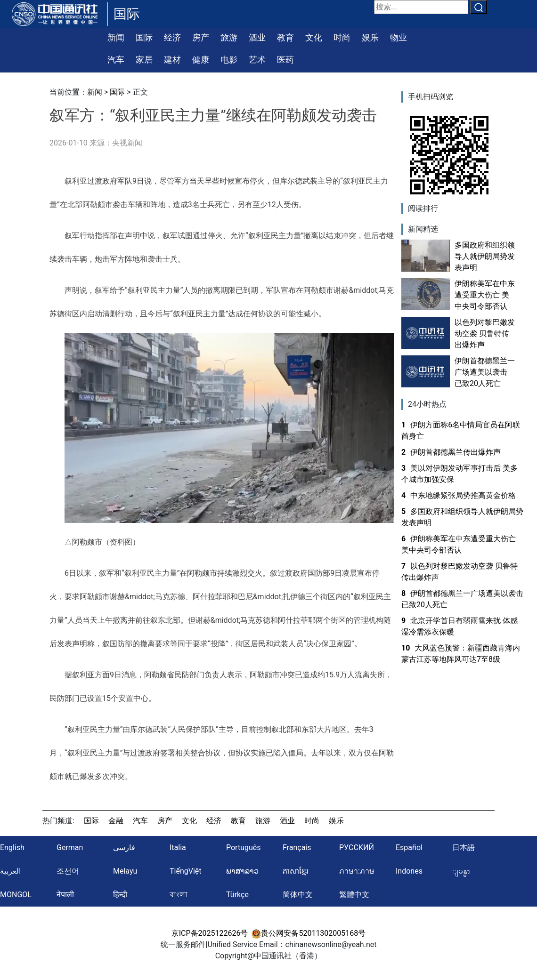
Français (297, 847)
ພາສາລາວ (242, 871)
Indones (409, 871)
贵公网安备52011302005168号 (309, 933)
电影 (229, 60)
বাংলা (179, 895)
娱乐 (370, 37)
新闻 (116, 37)
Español (409, 847)
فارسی (124, 847)
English (12, 847)
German (70, 847)
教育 (285, 37)
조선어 (68, 871)
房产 (201, 37)
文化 (314, 37)
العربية (10, 871)
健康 (201, 60)
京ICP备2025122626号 (210, 933)
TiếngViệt (186, 871)
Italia (178, 847)
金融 (116, 821)
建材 (172, 60)
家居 (144, 60)
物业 (399, 37)
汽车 (116, 60)
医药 (285, 60)
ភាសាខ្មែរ (296, 871)
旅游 (229, 37)
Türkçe (237, 895)
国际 (144, 37)
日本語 (464, 847)
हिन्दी (120, 895)
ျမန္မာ (461, 871)
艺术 (257, 60)
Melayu (125, 871)
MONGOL (16, 895)
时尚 (342, 37)
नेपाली (65, 895)
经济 (172, 37)
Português (244, 847)
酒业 (257, 37)
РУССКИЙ (357, 847)
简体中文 (298, 895)
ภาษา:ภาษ (357, 871)
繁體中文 (354, 895)
